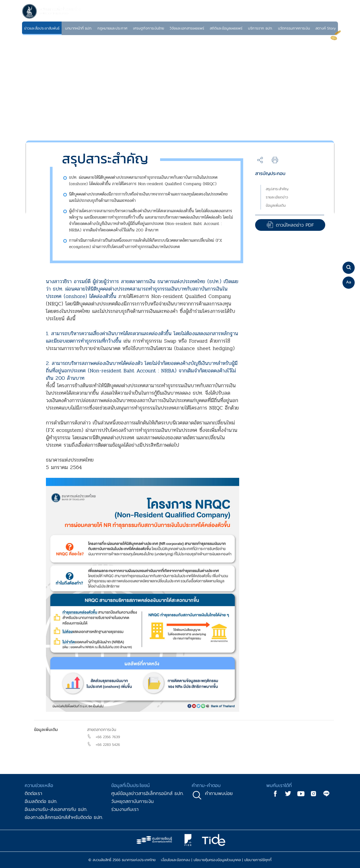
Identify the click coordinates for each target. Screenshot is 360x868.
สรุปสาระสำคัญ (277, 189)
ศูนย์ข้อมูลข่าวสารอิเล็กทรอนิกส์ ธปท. (147, 793)
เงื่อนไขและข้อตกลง (175, 860)
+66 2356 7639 (108, 737)
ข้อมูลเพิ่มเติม (276, 205)
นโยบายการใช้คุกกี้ (258, 860)
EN (332, 17)
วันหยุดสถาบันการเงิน (132, 801)
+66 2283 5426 (108, 745)
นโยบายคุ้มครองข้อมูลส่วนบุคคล (217, 860)
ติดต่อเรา (33, 793)
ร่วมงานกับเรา (125, 809)
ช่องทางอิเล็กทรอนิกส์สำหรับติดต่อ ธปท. (64, 817)
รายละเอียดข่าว (277, 197)
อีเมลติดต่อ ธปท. (41, 801)
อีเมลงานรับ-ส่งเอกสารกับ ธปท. (56, 809)
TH (326, 17)
